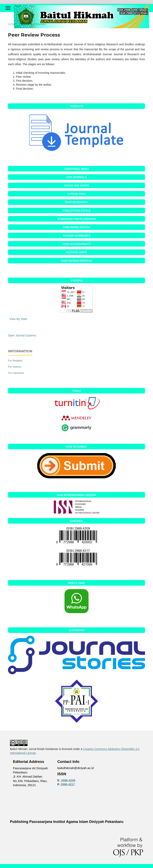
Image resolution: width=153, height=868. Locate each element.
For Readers (15, 361)
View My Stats (18, 319)
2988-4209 (68, 780)
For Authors (15, 367)
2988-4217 (68, 784)
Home (12, 24)
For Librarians (16, 373)
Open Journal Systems (22, 335)
